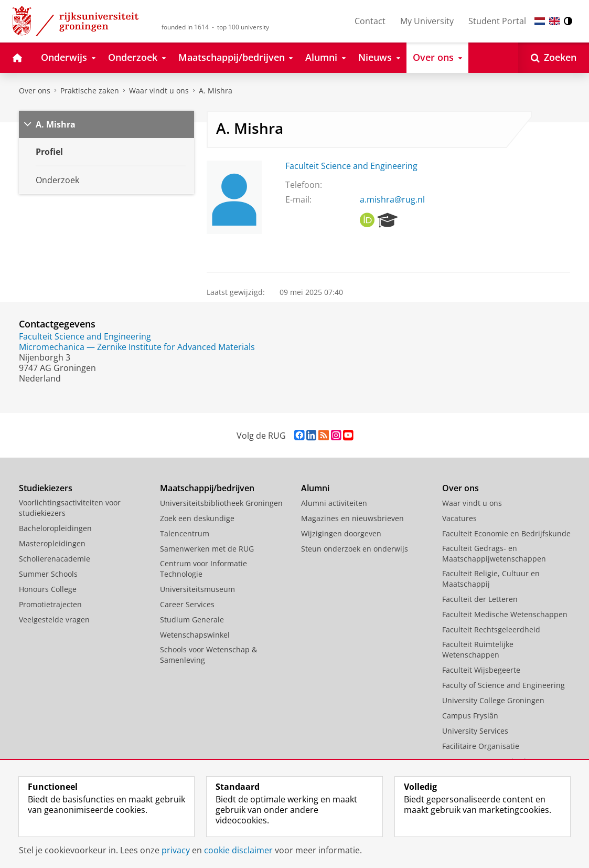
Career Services (187, 604)
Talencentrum (185, 533)
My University (427, 21)
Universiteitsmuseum (197, 589)
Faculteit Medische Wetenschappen (505, 614)
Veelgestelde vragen (54, 620)
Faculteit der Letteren (480, 599)
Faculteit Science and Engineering (351, 166)
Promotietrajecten (50, 604)
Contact (370, 21)
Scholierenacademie (55, 559)
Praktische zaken (90, 91)
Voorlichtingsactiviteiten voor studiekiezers (70, 508)
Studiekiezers (46, 488)
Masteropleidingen (52, 543)
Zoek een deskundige (197, 518)
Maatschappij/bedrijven (207, 488)
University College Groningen (493, 700)
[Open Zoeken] (554, 58)
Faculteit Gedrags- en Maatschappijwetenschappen (494, 553)
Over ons (35, 91)
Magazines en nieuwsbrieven (352, 518)
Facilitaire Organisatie (481, 746)
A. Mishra (216, 91)
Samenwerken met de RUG (207, 549)
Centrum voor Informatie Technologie (204, 569)
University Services (475, 731)
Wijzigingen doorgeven (341, 533)
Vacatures (459, 518)
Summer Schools (48, 574)
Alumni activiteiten (334, 503)
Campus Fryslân (470, 716)
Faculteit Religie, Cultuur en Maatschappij (491, 579)
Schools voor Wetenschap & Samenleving (208, 655)
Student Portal (497, 21)
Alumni (315, 488)
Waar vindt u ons (159, 91)
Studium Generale (192, 620)
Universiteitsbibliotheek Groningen (221, 503)
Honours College (48, 589)
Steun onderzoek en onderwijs (355, 549)
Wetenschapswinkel (195, 635)
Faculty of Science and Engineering (504, 685)
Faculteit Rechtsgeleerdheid (491, 629)
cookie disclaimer (238, 850)
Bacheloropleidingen (55, 528)
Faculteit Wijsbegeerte (481, 670)
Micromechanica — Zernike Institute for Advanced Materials (137, 347)
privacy (176, 850)
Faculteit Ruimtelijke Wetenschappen (478, 649)
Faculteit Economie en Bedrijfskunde (506, 533)
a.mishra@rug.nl (392, 199)
